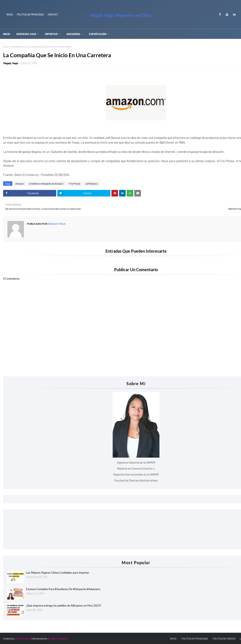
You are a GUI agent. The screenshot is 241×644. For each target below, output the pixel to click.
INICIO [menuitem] (7, 34)
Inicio (6, 46)
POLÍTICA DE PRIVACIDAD (195, 638)
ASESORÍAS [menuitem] (73, 34)
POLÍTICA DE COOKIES (224, 638)
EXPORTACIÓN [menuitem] (98, 34)
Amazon (20, 184)
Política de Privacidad (30, 14)
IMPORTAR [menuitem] (51, 34)
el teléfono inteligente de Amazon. (46, 184)
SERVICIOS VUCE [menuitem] (26, 34)
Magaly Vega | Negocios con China (121, 15)
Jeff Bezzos (18, 46)
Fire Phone (75, 184)
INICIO (10, 14)
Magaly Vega (11, 63)
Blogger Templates (58, 638)
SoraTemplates (23, 638)
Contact (53, 14)
